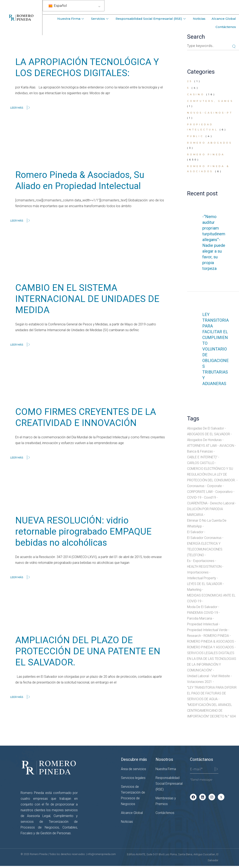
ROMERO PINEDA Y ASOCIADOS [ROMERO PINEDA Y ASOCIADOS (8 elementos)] (210, 647)
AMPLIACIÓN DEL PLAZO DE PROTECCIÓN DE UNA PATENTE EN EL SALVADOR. (88, 651)
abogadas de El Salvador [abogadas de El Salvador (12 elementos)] (206, 428)
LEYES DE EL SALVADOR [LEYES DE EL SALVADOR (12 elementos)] (205, 584)
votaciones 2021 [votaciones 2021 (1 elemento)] (200, 682)
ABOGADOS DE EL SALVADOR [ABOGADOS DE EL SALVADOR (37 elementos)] (209, 434)
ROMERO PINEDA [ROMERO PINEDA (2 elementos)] (216, 636)
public (195, 136)
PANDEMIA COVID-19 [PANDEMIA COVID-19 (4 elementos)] (203, 613)
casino (196, 94)
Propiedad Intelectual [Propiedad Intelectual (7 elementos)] (203, 624)
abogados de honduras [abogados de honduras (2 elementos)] (204, 440)
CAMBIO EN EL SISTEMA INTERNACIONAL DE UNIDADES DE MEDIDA (87, 299)
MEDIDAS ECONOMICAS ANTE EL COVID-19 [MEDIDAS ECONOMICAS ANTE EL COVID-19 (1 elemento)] (211, 598)
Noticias (199, 19)
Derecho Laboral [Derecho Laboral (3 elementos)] (222, 503)
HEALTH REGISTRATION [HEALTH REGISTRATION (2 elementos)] (204, 567)
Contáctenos (226, 27)
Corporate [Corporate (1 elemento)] (214, 486)
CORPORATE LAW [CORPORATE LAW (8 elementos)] (200, 492)
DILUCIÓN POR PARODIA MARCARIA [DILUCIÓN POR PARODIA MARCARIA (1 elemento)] (205, 512)
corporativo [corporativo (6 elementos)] (224, 492)
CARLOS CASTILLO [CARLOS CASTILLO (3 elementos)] (201, 463)
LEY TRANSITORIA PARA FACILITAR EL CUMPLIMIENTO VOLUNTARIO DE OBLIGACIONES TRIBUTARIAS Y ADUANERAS (216, 349)
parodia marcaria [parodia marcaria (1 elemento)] (200, 618)
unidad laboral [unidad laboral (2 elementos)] (198, 676)
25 (190, 81)
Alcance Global (224, 19)
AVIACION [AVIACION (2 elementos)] (227, 446)
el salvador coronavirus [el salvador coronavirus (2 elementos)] (204, 538)
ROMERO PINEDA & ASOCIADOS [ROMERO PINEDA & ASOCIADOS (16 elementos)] (211, 641)
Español (58, 6)
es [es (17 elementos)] (189, 561)
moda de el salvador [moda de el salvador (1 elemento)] (202, 607)
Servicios (100, 19)
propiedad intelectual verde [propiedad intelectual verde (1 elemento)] (207, 630)
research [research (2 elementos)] (194, 636)
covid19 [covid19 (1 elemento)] (210, 497)
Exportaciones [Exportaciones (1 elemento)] (204, 561)
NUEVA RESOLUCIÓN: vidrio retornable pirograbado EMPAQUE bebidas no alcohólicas (83, 531)
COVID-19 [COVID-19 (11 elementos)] (194, 497)
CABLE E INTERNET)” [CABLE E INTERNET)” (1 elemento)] (202, 457)
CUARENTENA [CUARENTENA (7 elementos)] (197, 503)
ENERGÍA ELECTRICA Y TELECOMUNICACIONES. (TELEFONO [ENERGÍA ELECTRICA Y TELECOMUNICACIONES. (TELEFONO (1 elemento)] (205, 549)
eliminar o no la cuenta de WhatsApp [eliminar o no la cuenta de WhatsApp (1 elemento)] (207, 523)
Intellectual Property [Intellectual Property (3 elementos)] (202, 578)
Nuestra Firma (71, 19)
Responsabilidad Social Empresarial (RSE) (151, 19)
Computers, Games (210, 101)
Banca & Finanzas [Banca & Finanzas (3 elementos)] (200, 451)
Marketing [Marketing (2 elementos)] (194, 590)
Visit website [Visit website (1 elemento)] (221, 676)
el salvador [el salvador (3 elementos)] (195, 532)
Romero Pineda (206, 154)
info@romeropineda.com (102, 854)
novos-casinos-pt (210, 113)
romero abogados (210, 143)
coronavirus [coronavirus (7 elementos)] (196, 486)
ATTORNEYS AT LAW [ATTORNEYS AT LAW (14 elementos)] (202, 446)
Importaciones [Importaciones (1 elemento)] (198, 572)
